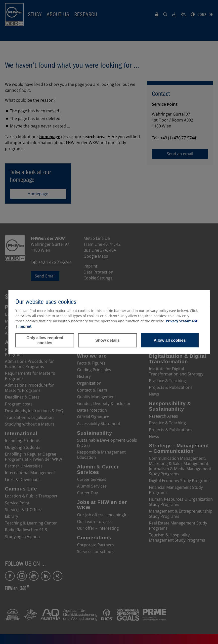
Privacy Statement (182, 321)
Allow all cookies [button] (170, 340)
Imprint (25, 326)
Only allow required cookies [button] (45, 340)
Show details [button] (108, 340)
